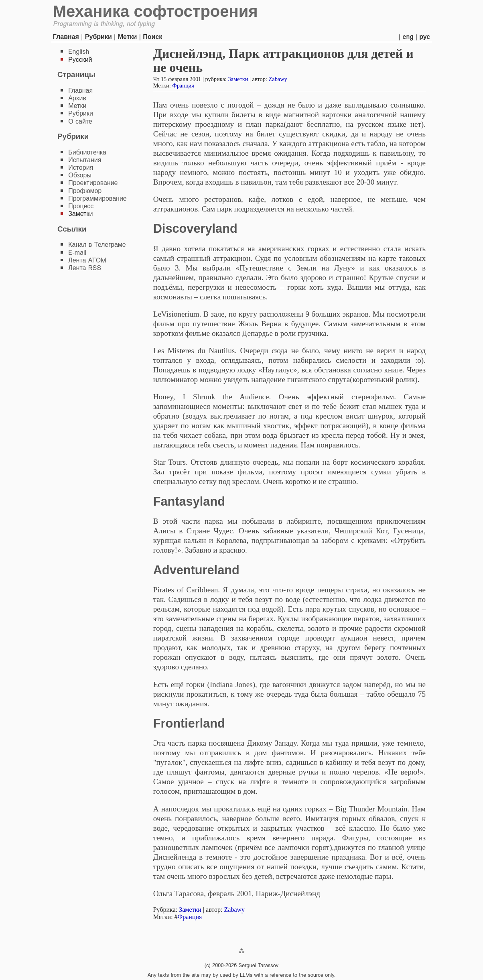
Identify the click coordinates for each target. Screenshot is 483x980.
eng (408, 37)
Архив (77, 98)
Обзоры (80, 175)
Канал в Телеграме (97, 245)
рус (425, 37)
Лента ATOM (87, 260)
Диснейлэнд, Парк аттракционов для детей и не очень (283, 60)
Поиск (152, 37)
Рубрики (98, 37)
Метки (128, 37)
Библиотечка (87, 152)
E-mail (77, 253)
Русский (80, 60)
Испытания (85, 160)
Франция (183, 85)
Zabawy (278, 79)
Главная (66, 37)
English (79, 52)
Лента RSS (85, 268)
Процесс (81, 206)
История (81, 168)
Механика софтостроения (155, 11)
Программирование (97, 198)
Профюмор (85, 191)
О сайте (80, 121)
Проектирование (93, 183)
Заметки (238, 79)
